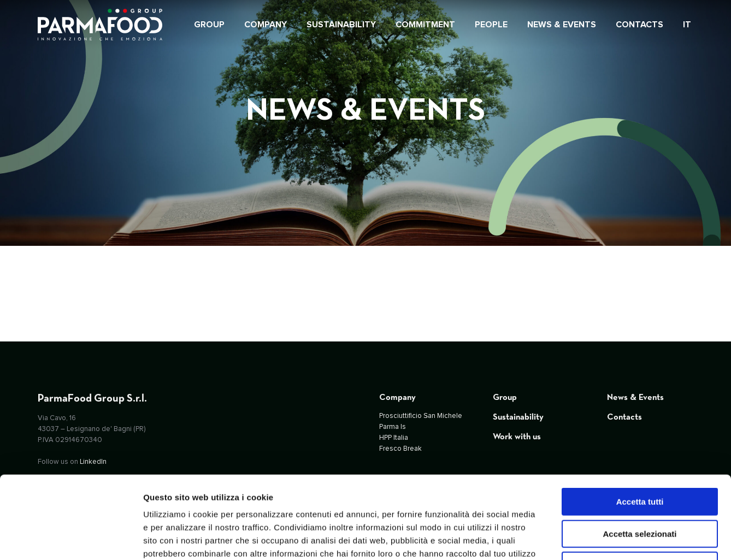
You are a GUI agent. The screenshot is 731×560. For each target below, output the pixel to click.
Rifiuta (640, 490)
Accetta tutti (640, 426)
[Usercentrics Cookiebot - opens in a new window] (71, 539)
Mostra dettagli (575, 538)
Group (505, 398)
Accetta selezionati (639, 459)
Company (397, 398)
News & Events (635, 398)
